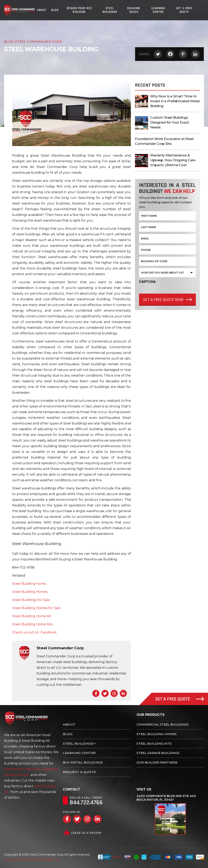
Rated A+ (109, 857)
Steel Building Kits (154, 744)
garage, (10, 775)
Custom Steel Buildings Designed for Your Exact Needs (170, 122)
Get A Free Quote (185, 10)
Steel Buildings (110, 10)
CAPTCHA (147, 282)
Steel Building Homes (157, 734)
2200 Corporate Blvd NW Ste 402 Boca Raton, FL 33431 (166, 798)
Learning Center (159, 10)
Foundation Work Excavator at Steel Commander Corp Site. (164, 141)
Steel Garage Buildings (158, 753)
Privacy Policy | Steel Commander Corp (32, 859)
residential (50, 769)
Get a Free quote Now (163, 300)
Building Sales (134, 10)
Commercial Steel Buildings (163, 724)
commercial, (14, 769)
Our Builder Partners (157, 762)
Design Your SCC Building (79, 10)
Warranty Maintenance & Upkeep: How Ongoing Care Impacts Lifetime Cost (173, 160)
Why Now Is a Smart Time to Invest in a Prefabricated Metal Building (175, 101)
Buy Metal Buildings (83, 762)
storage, (23, 775)
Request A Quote (79, 772)
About (42, 10)
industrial (32, 769)
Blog (55, 10)
